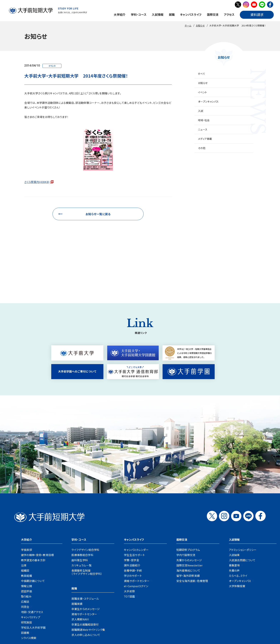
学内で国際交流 (186, 508)
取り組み (26, 549)
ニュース (203, 129)
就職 (172, 14)
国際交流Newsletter (190, 518)
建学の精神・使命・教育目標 (37, 508)
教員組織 (27, 528)
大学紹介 (120, 14)
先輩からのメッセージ (189, 513)
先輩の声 (234, 523)
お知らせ (203, 83)
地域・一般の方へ (187, 607)
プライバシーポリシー (168, 618)
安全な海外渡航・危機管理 (192, 534)
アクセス (229, 14)
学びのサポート (133, 528)
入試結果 (234, 508)
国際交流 (213, 14)
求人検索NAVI (80, 572)
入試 (201, 111)
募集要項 (234, 518)
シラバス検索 (29, 591)
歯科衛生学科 (80, 513)
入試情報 (158, 14)
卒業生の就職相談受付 (85, 577)
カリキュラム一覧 (81, 518)
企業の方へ (168, 607)
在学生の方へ (113, 607)
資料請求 (148, 618)
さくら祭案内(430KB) (37, 182)
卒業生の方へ (150, 607)
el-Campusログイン (136, 539)
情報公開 (27, 539)
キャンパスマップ (31, 570)
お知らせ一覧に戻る (98, 214)
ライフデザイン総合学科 (85, 503)
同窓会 (25, 560)
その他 (202, 148)
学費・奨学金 (132, 513)
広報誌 (25, 554)
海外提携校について (188, 523)
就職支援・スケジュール (85, 551)
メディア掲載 (205, 139)
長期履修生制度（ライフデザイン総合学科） (87, 525)
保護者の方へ (131, 607)
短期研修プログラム (188, 503)
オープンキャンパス (208, 102)
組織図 (25, 523)
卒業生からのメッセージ (86, 562)
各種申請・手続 (133, 523)
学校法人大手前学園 (33, 580)
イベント (202, 92)
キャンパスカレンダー (136, 503)
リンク (206, 618)
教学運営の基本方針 (33, 513)
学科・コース (139, 14)
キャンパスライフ (191, 14)
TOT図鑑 (130, 549)
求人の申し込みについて (86, 588)
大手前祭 (129, 544)
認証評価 (27, 544)
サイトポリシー (191, 618)
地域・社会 (204, 120)
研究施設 (27, 575)
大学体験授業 (237, 539)
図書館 (25, 585)
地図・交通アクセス (32, 565)
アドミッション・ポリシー (243, 503)
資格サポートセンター (84, 567)
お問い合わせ (132, 618)
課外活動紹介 (132, 518)
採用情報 (78, 618)
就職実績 (77, 557)
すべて (202, 74)
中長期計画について (33, 534)
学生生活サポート (134, 508)
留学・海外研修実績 (188, 528)
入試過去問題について (242, 513)
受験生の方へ (94, 607)
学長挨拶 (27, 503)
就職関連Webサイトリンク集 (88, 582)
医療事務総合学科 (82, 508)
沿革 (24, 518)
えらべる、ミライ (238, 528)
